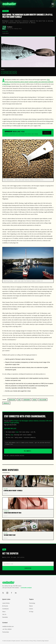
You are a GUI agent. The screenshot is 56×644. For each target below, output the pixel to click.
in (16, 593)
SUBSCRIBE (28, 568)
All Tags (31, 612)
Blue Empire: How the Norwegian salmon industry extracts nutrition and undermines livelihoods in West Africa (28, 82)
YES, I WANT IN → (28, 451)
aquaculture (12, 400)
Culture (31, 609)
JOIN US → (47, 133)
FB (6, 72)
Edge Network (45, 641)
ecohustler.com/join (26, 588)
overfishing (27, 400)
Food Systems (43, 400)
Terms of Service (25, 641)
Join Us (4, 614)
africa (35, 400)
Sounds (5, 606)
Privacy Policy (33, 641)
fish (19, 400)
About (4, 612)
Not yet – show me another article (14, 455)
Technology (32, 603)
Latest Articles (6, 603)
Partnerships (6, 632)
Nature (31, 606)
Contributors (6, 609)
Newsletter (5, 617)
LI (9, 72)
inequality (6, 403)
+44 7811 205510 (7, 629)
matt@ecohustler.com (8, 626)
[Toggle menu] (53, 4)
